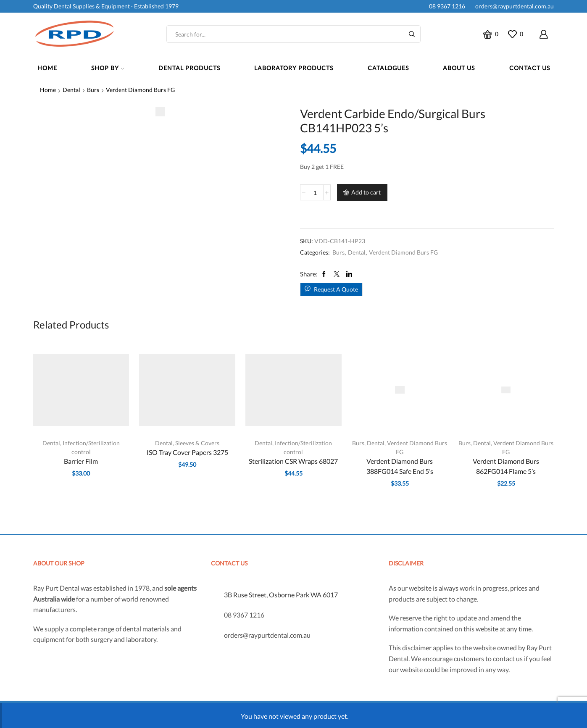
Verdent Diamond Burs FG (140, 90)
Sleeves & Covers (197, 443)
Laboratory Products (294, 68)
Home (47, 68)
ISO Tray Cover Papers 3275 (187, 452)
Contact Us (530, 68)
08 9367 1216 (446, 6)
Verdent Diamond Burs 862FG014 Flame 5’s (506, 466)
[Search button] (412, 34)
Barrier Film (81, 461)
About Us (459, 68)
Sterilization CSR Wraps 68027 (293, 461)
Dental (71, 90)
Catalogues (388, 68)
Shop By (108, 68)
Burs (93, 90)
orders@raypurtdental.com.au (513, 6)
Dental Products (189, 68)
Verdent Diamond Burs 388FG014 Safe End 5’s (400, 466)
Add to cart (366, 192)
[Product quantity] (315, 192)
